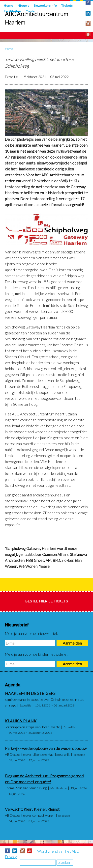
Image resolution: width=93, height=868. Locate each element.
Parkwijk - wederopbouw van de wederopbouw (46, 748)
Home (8, 5)
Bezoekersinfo (45, 5)
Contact (31, 11)
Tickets (67, 5)
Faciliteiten (12, 11)
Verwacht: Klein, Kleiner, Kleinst (32, 809)
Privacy (11, 857)
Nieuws (23, 5)
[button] (46, 113)
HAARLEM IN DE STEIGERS (30, 693)
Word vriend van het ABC (58, 851)
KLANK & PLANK (21, 721)
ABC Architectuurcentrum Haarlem (37, 18)
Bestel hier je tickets (47, 601)
